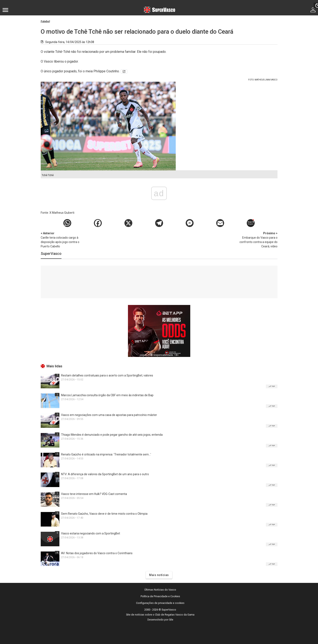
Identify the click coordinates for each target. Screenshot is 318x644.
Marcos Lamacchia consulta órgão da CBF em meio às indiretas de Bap (107, 395)
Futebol (45, 21)
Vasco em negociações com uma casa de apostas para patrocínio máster (109, 415)
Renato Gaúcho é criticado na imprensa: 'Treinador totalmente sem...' (106, 454)
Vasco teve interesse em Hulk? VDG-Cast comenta (94, 494)
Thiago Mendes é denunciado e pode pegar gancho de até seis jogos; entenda (112, 435)
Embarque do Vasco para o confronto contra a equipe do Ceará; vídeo (256, 240)
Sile (171, 620)
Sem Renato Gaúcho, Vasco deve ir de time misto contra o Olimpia (104, 514)
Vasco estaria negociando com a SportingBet (91, 533)
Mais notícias (159, 575)
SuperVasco (51, 254)
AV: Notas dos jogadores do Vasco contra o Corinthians (97, 553)
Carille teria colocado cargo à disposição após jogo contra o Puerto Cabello (63, 240)
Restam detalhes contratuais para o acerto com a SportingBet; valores (107, 375)
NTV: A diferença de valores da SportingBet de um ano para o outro (105, 474)
